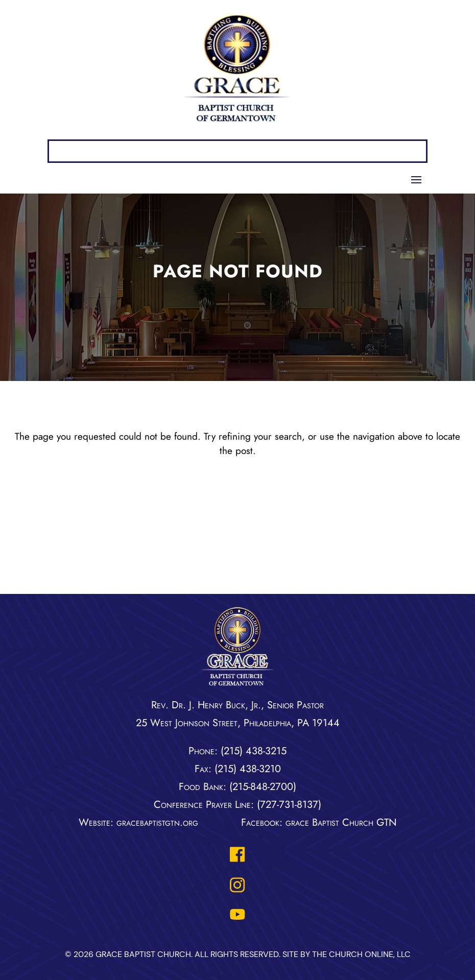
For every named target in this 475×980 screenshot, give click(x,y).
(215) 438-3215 (254, 751)
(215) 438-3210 (248, 769)
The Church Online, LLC (361, 954)
